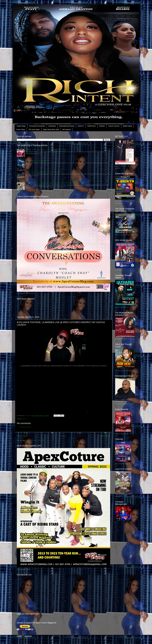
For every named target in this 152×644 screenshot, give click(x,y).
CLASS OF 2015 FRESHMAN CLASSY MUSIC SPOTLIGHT (46, 150)
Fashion (102, 126)
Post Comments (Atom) (35, 440)
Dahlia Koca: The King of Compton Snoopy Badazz (44, 172)
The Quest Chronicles (37, 126)
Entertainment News (67, 126)
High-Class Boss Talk (51, 129)
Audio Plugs (21, 126)
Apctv (24, 419)
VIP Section (66, 129)
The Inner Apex (34, 129)
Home (64, 436)
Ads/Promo (91, 126)
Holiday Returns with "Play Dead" (37, 161)
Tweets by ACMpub (24, 617)
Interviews (52, 126)
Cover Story (21, 129)
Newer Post (22, 436)
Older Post (105, 436)
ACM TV (81, 126)
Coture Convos (114, 126)
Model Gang (127, 126)
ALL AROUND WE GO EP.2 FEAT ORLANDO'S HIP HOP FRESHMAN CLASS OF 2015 (55, 183)
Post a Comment (25, 427)
